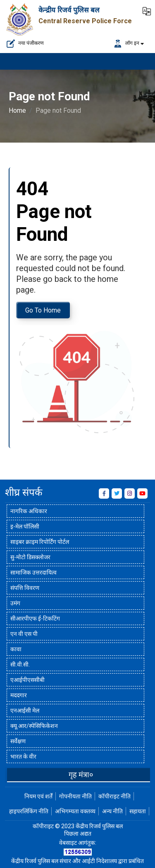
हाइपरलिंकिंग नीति (29, 811)
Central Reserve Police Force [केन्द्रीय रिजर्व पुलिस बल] (85, 21)
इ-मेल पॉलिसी (25, 526)
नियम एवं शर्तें (38, 796)
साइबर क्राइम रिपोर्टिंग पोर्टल (40, 542)
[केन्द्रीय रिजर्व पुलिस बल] (20, 19)
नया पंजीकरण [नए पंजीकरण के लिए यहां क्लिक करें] (25, 44)
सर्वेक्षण (18, 741)
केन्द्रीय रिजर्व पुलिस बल (69, 10)
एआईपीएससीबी (27, 680)
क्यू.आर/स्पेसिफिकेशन (34, 726)
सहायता (138, 811)
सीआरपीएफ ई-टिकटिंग (35, 618)
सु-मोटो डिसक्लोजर (30, 557)
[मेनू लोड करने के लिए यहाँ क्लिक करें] (138, 61)
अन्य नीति (112, 811)
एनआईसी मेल (25, 710)
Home (17, 110)
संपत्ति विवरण (25, 588)
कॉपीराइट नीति (114, 796)
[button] (147, 10)
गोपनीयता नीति (75, 796)
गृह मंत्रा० (81, 775)
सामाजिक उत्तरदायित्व (33, 572)
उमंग (15, 603)
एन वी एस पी (24, 634)
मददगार (19, 695)
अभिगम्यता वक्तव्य (75, 811)
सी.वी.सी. (20, 664)
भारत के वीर (23, 756)
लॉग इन (126, 44)
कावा (16, 649)
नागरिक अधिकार (29, 511)
